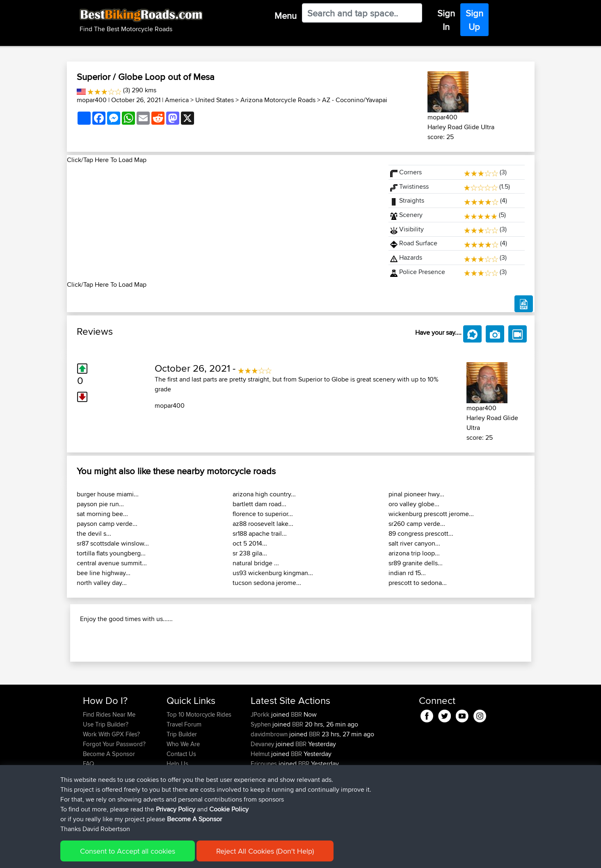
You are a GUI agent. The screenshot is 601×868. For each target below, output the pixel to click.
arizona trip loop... (414, 553)
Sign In (446, 20)
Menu (286, 16)
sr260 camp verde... (417, 524)
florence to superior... (263, 514)
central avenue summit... (112, 563)
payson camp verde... (107, 524)
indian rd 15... (407, 573)
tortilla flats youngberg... (111, 553)
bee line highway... (104, 573)
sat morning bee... (102, 514)
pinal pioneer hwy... (416, 494)
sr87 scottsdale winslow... (113, 543)
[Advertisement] (223, 222)
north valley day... (102, 583)
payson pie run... (100, 504)
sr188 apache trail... (260, 533)
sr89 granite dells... (416, 563)
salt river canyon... (414, 543)
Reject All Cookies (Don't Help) (265, 851)
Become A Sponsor (194, 819)
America (177, 100)
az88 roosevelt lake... (263, 524)
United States (215, 100)
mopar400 (92, 100)
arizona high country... (264, 494)
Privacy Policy (176, 809)
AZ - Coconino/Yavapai (355, 100)
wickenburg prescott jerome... (431, 514)
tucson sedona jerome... (267, 583)
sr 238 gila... (250, 553)
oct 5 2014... (250, 543)
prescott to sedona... (418, 583)
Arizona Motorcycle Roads (278, 100)
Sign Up (474, 20)
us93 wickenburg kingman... (273, 573)
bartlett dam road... (259, 504)
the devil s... (94, 533)
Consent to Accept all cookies (128, 851)
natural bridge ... (256, 563)
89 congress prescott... (421, 533)
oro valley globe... (414, 504)
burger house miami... (108, 494)
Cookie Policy (229, 809)
